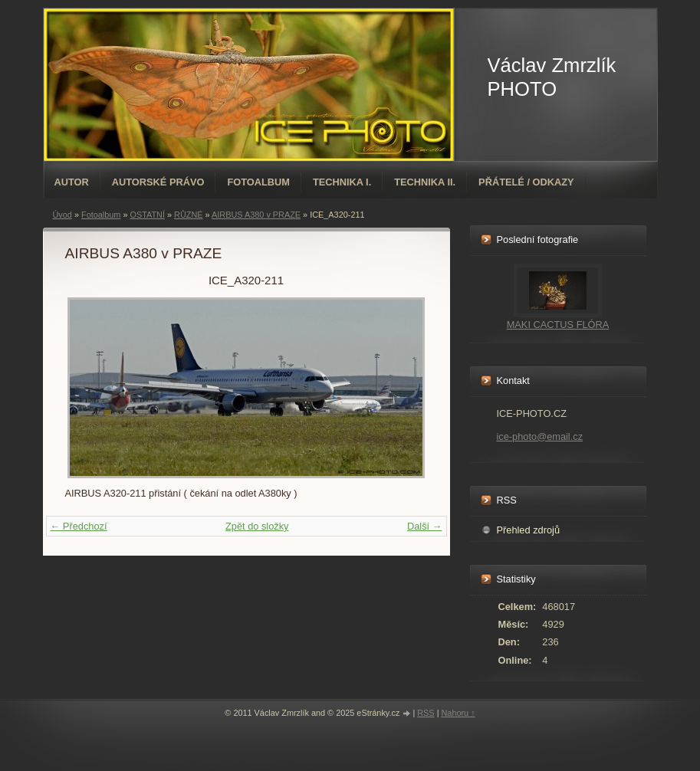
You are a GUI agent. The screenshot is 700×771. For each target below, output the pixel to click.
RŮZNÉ (188, 215)
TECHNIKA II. (425, 182)
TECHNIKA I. (342, 182)
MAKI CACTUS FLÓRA (558, 325)
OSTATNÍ (147, 215)
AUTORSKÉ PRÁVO (158, 182)
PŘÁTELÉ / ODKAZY (526, 182)
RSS (426, 713)
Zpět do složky (257, 526)
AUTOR (72, 182)
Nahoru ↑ (458, 713)
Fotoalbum (258, 182)
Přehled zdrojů (529, 530)
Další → (425, 526)
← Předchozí (79, 526)
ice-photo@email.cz (540, 436)
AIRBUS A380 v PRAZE (256, 215)
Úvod (62, 215)
